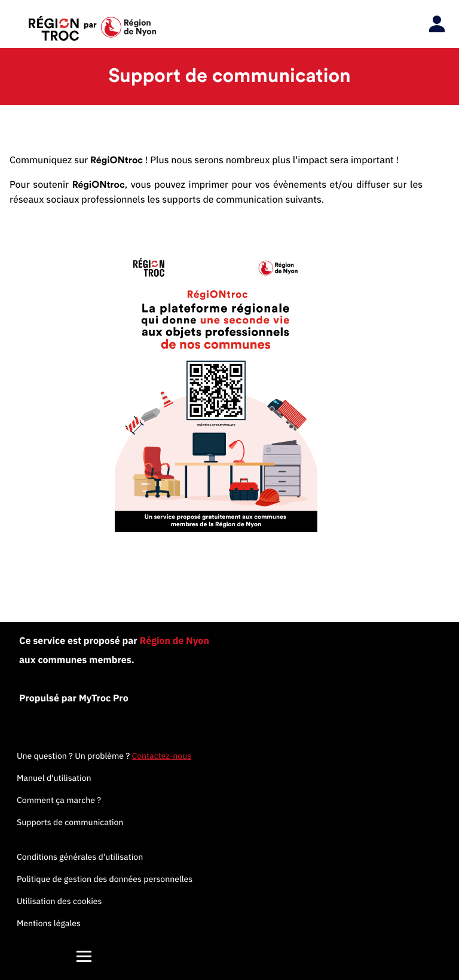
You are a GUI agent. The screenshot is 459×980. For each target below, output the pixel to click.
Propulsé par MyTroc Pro (74, 698)
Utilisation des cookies (59, 901)
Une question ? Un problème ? (104, 756)
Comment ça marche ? (59, 800)
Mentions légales (49, 923)
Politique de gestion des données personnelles (105, 879)
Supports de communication (70, 822)
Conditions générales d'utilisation (80, 857)
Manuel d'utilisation (54, 778)
